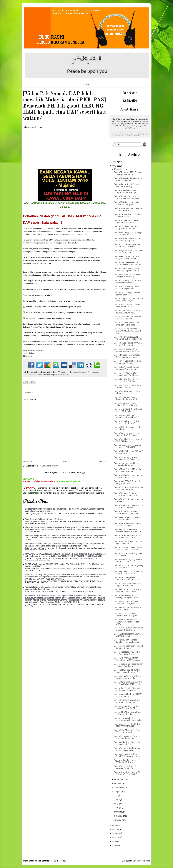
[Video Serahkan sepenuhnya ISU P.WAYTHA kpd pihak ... (128, 440)
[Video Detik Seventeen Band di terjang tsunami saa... (128, 585)
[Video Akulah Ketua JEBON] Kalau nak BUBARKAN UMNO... (128, 338)
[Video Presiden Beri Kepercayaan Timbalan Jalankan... (128, 665)
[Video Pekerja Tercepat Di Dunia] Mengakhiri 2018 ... (128, 452)
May (116, 804)
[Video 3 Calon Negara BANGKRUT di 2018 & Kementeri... (129, 344)
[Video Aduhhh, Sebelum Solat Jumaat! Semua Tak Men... (127, 707)
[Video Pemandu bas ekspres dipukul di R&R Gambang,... (126, 434)
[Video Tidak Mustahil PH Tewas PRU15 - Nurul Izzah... (127, 731)
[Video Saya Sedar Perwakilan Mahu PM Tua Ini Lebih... (127, 246)
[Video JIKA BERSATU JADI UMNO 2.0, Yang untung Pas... (128, 312)
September (119, 788)
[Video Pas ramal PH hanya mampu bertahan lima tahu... (127, 495)
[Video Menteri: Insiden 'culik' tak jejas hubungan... (128, 543)
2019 (114, 162)
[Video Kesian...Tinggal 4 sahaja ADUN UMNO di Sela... (127, 761)
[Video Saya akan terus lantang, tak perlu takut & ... (128, 386)
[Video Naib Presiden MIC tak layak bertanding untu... (126, 324)
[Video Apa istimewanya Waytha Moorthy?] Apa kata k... (128, 573)
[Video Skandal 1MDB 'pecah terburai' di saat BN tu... (126, 222)
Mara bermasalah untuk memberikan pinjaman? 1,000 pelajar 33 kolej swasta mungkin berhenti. (66, 528)
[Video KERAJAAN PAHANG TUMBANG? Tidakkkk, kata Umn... (126, 622)
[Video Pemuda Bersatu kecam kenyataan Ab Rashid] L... (127, 258)
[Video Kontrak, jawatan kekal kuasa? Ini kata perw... (127, 240)
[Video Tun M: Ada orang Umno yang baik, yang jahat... (127, 677)
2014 (114, 837)
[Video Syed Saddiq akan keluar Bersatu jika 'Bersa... (128, 362)
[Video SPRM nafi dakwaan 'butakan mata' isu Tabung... (127, 641)
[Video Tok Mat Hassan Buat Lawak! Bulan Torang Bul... (126, 615)
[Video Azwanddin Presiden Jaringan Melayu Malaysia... (126, 404)
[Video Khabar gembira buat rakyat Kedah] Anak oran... (126, 513)
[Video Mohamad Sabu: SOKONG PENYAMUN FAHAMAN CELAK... (128, 683)
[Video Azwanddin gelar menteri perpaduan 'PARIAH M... (128, 447)
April (116, 808)
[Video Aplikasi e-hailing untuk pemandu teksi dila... (127, 743)
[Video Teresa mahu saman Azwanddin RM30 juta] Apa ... (127, 398)
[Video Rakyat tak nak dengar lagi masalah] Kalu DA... (129, 567)
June (117, 800)
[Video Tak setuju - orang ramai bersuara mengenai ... (127, 525)
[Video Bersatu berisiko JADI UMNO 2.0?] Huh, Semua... (126, 603)
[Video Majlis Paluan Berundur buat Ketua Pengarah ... (127, 204)
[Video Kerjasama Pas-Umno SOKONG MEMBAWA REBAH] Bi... (127, 331)
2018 (114, 166)
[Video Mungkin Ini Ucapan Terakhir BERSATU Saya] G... (127, 198)
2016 (114, 829)
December (119, 169)
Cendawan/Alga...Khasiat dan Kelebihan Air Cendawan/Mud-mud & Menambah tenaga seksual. (66, 536)
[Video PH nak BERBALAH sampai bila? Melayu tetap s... (128, 306)
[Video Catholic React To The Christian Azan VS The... (126, 380)
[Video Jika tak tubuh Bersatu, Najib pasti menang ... (127, 186)
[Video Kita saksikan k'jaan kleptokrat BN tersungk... (126, 192)
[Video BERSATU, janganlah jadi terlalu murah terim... (127, 713)
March (117, 812)
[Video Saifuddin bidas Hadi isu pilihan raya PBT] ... (127, 392)
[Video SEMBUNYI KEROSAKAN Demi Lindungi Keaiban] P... (127, 671)
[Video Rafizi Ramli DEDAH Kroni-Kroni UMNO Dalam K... (128, 410)
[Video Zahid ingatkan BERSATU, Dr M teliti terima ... (128, 635)
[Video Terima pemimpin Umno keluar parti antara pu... (127, 737)
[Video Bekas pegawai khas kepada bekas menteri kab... (127, 350)
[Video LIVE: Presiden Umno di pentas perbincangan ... (127, 689)
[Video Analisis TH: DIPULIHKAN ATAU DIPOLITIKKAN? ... (127, 725)
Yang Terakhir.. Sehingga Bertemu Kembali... (44, 519)
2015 (114, 833)
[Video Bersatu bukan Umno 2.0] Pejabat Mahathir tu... (128, 318)
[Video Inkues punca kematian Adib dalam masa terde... (127, 356)
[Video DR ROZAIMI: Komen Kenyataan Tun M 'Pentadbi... (127, 659)
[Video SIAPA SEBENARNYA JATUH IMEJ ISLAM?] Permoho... (129, 264)
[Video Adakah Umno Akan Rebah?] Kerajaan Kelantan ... (128, 755)
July (116, 796)
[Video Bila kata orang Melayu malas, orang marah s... (127, 288)
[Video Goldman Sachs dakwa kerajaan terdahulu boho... (127, 701)
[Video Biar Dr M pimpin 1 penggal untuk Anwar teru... (128, 234)
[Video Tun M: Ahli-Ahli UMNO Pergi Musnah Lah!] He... (127, 228)
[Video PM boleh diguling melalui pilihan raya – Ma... (128, 561)
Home (86, 85)
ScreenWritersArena (141, 861)
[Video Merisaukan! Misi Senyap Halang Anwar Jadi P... (128, 174)
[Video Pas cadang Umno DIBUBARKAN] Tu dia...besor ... (128, 579)
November (119, 780)
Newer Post (28, 462)
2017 (114, 825)
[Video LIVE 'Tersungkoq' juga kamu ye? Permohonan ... (127, 368)
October (118, 784)
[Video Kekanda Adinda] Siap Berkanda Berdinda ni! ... (127, 422)
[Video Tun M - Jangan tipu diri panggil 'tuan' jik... (127, 294)
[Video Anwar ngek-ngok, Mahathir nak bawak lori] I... (127, 416)
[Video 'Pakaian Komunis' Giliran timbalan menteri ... (128, 216)
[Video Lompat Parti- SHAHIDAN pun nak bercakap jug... (128, 695)
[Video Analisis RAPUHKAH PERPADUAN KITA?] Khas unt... (128, 531)
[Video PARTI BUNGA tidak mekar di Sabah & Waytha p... (128, 629)
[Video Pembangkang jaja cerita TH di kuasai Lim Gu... (128, 519)
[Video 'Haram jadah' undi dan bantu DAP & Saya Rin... (127, 537)
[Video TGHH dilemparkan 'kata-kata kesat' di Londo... (128, 428)
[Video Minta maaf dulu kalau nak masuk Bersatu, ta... (128, 210)
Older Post (102, 462)
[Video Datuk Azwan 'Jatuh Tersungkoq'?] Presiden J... (126, 374)
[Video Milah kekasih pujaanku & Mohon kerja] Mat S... (128, 180)
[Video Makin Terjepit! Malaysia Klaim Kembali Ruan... (127, 470)
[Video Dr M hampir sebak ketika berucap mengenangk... (128, 282)
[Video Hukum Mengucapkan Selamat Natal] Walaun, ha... (127, 458)
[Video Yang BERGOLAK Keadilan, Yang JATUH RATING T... (128, 483)
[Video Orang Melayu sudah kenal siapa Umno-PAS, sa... (128, 300)
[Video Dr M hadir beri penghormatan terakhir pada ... (128, 719)
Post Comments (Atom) (48, 466)
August (118, 792)
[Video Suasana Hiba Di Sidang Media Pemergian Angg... (127, 749)
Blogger (82, 473)
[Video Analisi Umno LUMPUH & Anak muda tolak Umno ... (127, 591)
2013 (114, 841)
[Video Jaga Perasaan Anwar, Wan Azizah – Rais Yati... (128, 252)
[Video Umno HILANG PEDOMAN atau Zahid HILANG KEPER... (128, 549)
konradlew (63, 473)
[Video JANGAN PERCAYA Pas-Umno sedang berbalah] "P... (127, 270)
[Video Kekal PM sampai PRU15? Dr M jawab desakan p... (127, 276)
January (118, 820)
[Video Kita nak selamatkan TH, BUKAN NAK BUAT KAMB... (127, 774)
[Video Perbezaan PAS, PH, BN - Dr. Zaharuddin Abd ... (127, 653)
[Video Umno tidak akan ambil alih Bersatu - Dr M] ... (129, 647)
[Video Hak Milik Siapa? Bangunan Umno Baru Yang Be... (129, 489)
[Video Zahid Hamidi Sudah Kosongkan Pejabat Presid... (127, 597)
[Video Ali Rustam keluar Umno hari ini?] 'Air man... (127, 609)
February (118, 816)
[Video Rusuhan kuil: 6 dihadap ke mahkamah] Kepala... (128, 507)
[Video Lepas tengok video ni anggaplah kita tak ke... (126, 465)
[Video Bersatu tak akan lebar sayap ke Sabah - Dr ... (127, 767)
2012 (114, 845)
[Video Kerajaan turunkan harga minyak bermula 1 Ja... (128, 477)
